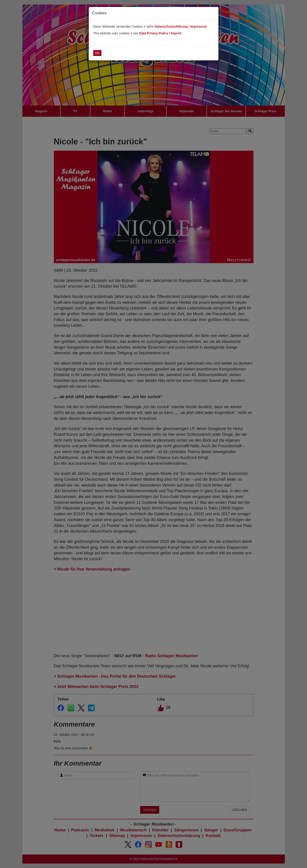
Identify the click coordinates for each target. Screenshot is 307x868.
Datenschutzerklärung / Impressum (181, 26)
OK (97, 53)
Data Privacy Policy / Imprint (160, 33)
